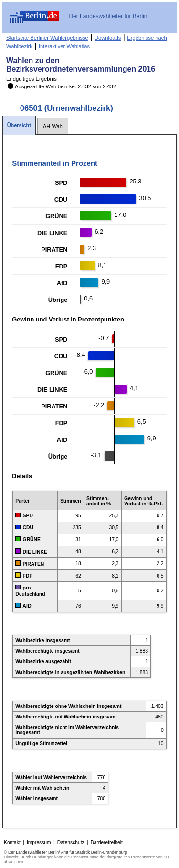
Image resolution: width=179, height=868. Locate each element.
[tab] (19, 125)
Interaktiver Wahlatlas (64, 46)
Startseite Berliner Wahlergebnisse (47, 38)
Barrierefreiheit (107, 842)
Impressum (39, 842)
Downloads (108, 38)
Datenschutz (71, 842)
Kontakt (12, 842)
